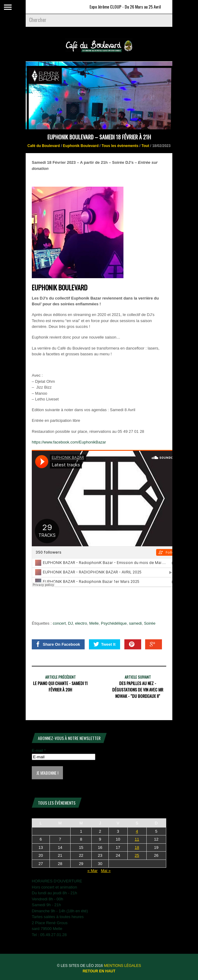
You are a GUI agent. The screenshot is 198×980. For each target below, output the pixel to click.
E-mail (39, 750)
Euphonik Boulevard (81, 146)
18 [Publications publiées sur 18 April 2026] (137, 847)
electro (81, 623)
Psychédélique (114, 623)
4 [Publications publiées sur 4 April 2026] (137, 831)
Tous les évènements (120, 146)
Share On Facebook (58, 644)
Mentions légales (122, 966)
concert (59, 623)
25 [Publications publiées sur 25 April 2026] (137, 855)
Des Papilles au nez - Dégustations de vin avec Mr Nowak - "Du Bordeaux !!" (138, 689)
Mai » (106, 871)
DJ (71, 623)
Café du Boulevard (44, 146)
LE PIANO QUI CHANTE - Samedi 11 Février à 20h (60, 686)
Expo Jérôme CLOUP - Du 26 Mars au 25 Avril (128, 7)
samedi (135, 623)
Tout (145, 146)
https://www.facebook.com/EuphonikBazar (69, 442)
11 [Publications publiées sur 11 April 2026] (137, 839)
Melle (94, 623)
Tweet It (105, 644)
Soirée (150, 623)
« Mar (92, 871)
